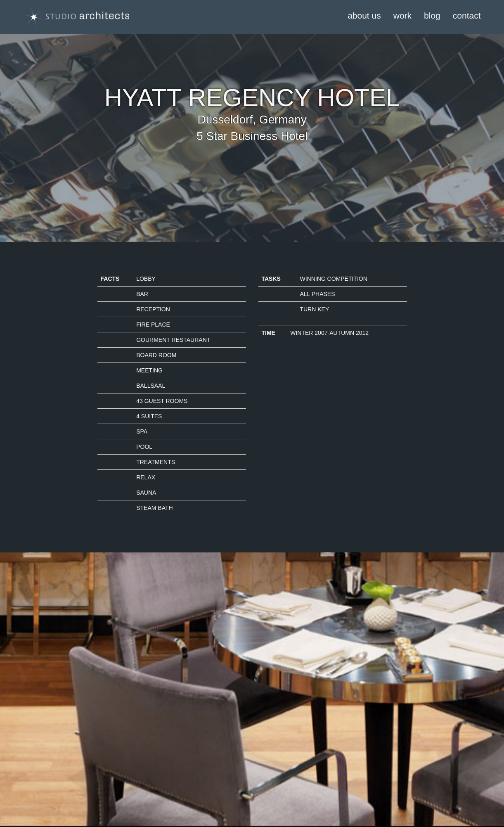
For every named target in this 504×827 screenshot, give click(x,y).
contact (467, 15)
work (402, 15)
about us (364, 15)
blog (432, 15)
